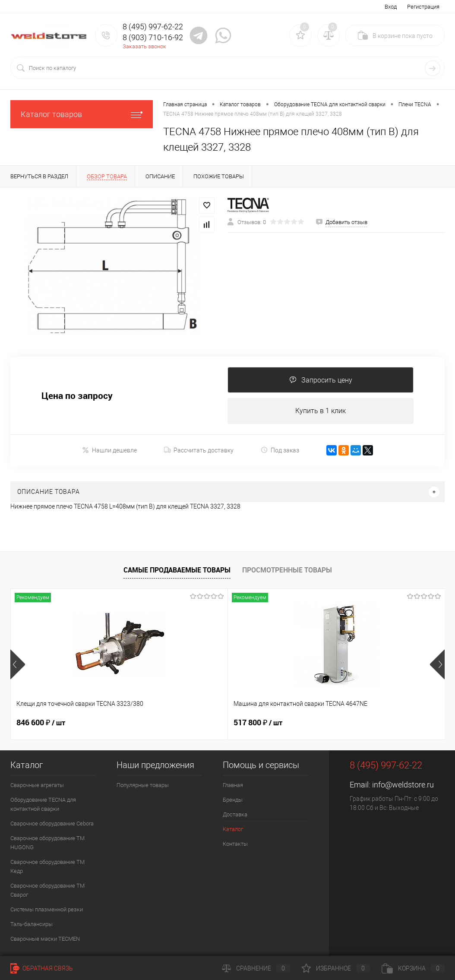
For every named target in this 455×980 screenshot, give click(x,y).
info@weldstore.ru (403, 785)
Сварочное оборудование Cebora (52, 824)
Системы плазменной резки (47, 909)
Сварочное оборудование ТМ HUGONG (47, 843)
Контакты (235, 844)
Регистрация (423, 7)
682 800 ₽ (330, 723)
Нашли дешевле (109, 450)
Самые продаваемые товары (177, 570)
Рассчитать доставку (199, 450)
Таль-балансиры (32, 924)
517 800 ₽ (185, 723)
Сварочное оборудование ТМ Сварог (47, 890)
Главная (233, 785)
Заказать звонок (144, 46)
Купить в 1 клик (321, 411)
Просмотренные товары (287, 570)
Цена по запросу (77, 396)
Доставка (235, 814)
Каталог (233, 829)
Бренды (233, 800)
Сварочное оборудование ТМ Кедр (47, 866)
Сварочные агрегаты (37, 785)
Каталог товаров (82, 114)
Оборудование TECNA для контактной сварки (43, 804)
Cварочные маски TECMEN (45, 939)
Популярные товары (143, 785)
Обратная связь (42, 968)
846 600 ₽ (41, 723)
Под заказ (280, 450)
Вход (391, 7)
